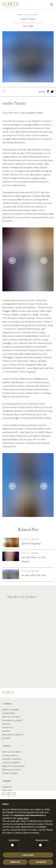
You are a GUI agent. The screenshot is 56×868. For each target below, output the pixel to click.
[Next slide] (12, 261)
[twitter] (52, 92)
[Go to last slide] (44, 261)
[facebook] (48, 92)
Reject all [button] (15, 862)
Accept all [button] (41, 862)
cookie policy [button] (23, 818)
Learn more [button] (28, 855)
